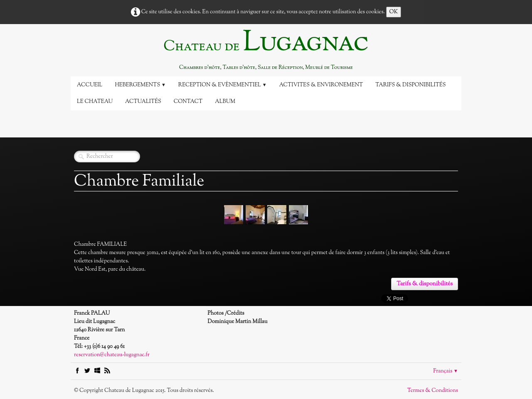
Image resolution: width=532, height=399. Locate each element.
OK (394, 12)
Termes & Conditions (433, 391)
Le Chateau (95, 102)
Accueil (90, 85)
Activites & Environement (321, 85)
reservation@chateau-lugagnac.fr (112, 355)
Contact (188, 102)
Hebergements (140, 85)
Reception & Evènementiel (223, 85)
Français (446, 371)
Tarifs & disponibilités (410, 85)
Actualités (143, 102)
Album (225, 102)
